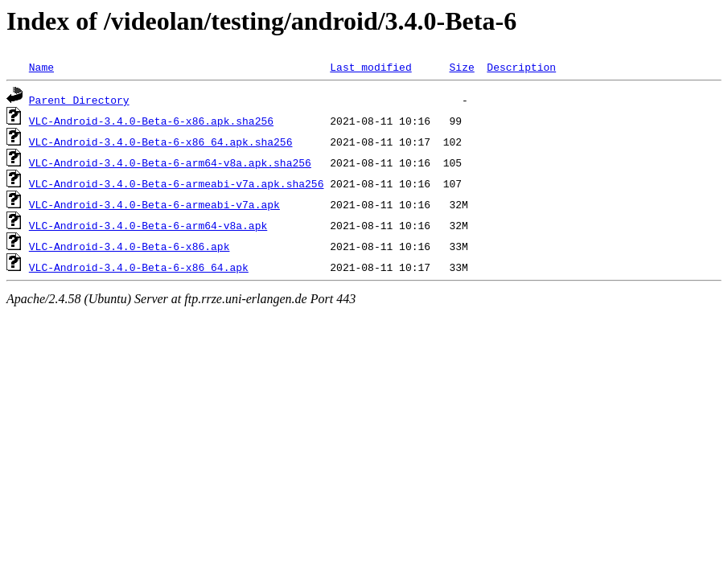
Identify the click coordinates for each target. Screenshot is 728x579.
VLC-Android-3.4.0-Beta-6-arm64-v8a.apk (148, 225)
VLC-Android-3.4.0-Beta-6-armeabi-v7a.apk (154, 204)
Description (521, 67)
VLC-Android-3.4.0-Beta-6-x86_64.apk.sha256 (161, 142)
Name (41, 67)
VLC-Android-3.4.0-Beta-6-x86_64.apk (139, 267)
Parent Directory (79, 100)
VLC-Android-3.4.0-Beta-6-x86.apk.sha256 (151, 121)
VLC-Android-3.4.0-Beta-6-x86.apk (130, 246)
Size (461, 67)
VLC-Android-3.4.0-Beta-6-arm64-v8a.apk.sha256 (170, 162)
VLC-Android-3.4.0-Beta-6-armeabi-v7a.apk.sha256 (177, 183)
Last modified (370, 67)
